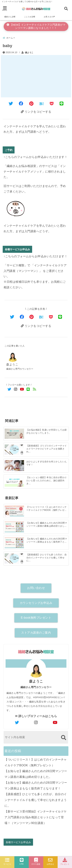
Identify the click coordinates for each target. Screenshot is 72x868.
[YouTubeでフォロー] (22, 389)
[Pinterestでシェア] (31, 104)
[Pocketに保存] (52, 104)
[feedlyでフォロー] (35, 389)
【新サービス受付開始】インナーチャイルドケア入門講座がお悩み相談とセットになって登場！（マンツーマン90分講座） (36, 817)
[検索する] (63, 738)
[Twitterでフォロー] (9, 389)
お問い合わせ (36, 588)
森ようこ (29, 52)
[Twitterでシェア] (11, 104)
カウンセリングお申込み (36, 603)
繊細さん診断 (10, 17)
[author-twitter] (17, 723)
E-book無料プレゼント (36, 618)
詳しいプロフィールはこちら (36, 716)
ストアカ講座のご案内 (36, 633)
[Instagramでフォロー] (16, 389)
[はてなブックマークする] (42, 104)
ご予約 (9, 150)
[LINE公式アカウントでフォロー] (28, 389)
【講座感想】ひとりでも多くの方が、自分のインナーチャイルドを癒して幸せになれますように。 (36, 800)
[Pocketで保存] (51, 317)
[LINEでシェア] (62, 104)
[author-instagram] (36, 723)
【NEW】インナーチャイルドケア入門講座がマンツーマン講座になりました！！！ (36, 26)
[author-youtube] (55, 723)
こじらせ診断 (30, 17)
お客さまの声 (49, 17)
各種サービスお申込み (17, 249)
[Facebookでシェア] (21, 104)
